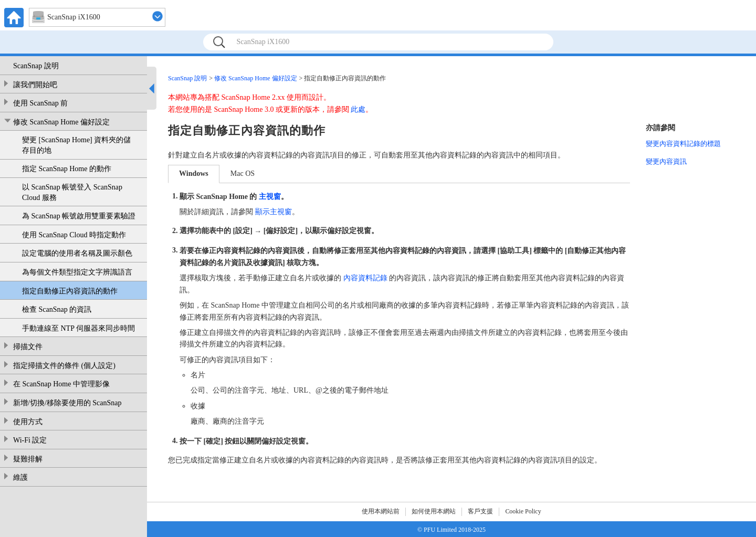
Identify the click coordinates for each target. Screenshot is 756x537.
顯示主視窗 (274, 212)
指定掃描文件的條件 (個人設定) (64, 366)
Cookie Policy (523, 511)
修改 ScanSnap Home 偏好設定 (61, 122)
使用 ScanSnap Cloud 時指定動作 (74, 235)
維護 (20, 477)
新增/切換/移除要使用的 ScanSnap (67, 403)
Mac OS (243, 173)
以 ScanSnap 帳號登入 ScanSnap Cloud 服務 (72, 192)
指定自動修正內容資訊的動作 (70, 291)
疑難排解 (28, 459)
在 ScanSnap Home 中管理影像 (61, 384)
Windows (194, 173)
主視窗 (270, 196)
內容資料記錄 (365, 278)
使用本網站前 (381, 511)
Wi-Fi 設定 (30, 440)
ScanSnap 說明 (36, 66)
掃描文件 (28, 347)
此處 (358, 109)
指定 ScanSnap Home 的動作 (67, 169)
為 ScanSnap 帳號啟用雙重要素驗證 (79, 216)
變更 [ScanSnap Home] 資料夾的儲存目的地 (76, 145)
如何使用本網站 (434, 511)
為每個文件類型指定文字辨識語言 (77, 272)
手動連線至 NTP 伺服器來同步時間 (78, 328)
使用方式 (28, 422)
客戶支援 (480, 511)
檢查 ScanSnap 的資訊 (57, 309)
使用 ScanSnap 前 (40, 103)
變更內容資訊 (666, 161)
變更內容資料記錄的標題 (683, 144)
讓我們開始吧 (35, 85)
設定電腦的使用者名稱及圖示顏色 (77, 253)
